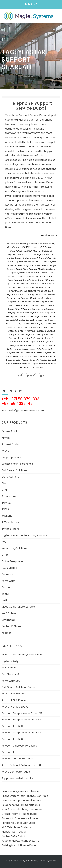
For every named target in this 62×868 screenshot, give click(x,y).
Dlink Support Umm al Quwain (40, 294)
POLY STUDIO (9, 668)
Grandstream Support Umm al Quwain (35, 313)
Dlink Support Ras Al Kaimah (33, 291)
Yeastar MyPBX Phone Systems (20, 841)
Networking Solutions (14, 548)
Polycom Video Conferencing (19, 746)
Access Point (9, 431)
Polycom (7, 587)
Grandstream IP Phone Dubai (19, 814)
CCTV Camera (10, 477)
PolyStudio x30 (10, 674)
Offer (5, 555)
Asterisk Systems (12, 444)
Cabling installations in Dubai (19, 845)
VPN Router (8, 620)
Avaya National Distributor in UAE (22, 765)
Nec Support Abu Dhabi (17, 316)
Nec (4, 542)
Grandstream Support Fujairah (24, 305)
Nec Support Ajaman (41, 316)
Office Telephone (18, 251)
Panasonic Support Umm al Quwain (35, 342)
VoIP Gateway (10, 613)
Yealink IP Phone (11, 626)
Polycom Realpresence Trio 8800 (22, 733)
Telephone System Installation (20, 791)
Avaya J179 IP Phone (14, 694)
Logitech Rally (10, 661)
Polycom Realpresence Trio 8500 (22, 720)
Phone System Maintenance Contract (25, 345)
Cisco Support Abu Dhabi (35, 269)
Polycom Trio (10, 752)
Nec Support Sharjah (32, 324)
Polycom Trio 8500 (13, 726)
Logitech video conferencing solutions (24, 535)
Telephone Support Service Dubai (31, 106)
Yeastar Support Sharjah (34, 364)
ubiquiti (6, 594)
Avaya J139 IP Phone (14, 700)
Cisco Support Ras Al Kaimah (40, 276)
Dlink (4, 490)
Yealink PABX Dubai (13, 836)
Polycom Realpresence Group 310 (22, 713)
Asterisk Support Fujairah (43, 258)
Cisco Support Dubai (36, 273)
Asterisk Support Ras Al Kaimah (22, 262)
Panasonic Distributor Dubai (18, 823)
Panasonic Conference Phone (20, 818)
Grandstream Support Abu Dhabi (24, 298)
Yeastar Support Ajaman (26, 356)
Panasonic (8, 574)
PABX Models (34, 251)
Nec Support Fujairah (32, 320)
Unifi (4, 600)
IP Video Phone (11, 529)
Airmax (6, 438)
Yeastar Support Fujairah (26, 360)
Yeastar (6, 633)
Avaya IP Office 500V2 (15, 707)
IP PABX (26, 247)
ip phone (35, 247)
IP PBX (5, 509)
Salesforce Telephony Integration (22, 809)
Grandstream (14, 247)
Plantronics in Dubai (14, 832)
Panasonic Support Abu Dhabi (39, 327)
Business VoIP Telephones (42, 244)
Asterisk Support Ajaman (41, 254)
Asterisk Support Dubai (18, 258)
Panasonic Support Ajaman (21, 331)
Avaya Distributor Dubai (16, 772)
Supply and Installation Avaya (19, 778)
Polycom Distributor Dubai (18, 759)
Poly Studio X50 (11, 681)
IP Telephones (47, 247)
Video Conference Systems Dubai (22, 655)
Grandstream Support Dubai (40, 302)
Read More (49, 236)
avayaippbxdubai (19, 244)
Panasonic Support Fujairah (29, 335)
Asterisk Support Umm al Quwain (32, 265)
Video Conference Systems (18, 607)
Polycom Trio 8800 (13, 739)
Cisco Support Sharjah (19, 280)
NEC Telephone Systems (16, 827)
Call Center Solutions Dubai (18, 687)
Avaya (5, 451)
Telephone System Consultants (21, 805)
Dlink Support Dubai (28, 287)
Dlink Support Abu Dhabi (28, 284)
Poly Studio (8, 581)
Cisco (5, 483)
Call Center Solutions (14, 470)
